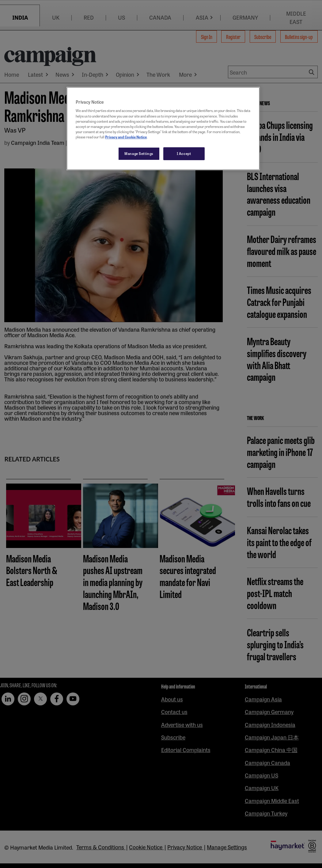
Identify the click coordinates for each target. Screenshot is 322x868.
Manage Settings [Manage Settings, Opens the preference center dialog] (139, 153)
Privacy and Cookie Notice (126, 137)
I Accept (184, 153)
